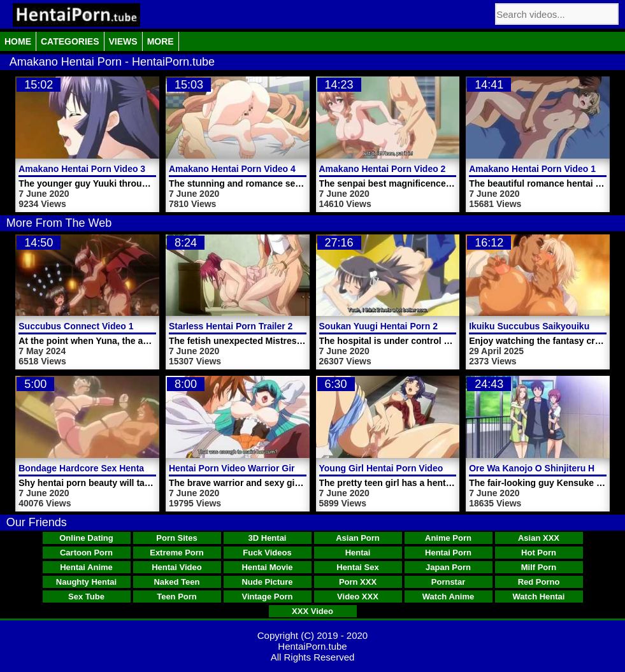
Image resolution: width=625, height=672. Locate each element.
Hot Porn (539, 553)
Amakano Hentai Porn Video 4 (232, 169)
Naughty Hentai (86, 582)
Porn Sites (176, 538)
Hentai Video (177, 567)
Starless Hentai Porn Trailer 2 (231, 326)
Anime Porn (448, 538)
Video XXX (358, 597)
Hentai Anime (86, 567)
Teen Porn (177, 597)
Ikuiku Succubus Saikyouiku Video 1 (546, 326)
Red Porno (539, 582)
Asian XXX (539, 538)
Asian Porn (358, 538)
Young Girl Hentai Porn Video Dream (396, 468)
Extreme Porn (177, 553)
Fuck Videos (267, 553)
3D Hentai (268, 538)
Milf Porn (539, 567)
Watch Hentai (539, 597)
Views (123, 41)
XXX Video (312, 611)
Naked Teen (176, 582)
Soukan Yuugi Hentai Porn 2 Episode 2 (401, 326)
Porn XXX (358, 582)
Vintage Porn (268, 597)
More (161, 41)
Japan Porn (448, 567)
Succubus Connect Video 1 (76, 326)
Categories (70, 41)
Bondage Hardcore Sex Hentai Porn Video (107, 468)
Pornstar (448, 582)
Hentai (358, 553)
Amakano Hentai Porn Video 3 (82, 169)
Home (18, 41)
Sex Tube (86, 597)
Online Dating (86, 538)
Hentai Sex (357, 567)
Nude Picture (267, 582)
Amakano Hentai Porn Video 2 (383, 169)
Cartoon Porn (86, 553)
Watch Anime (448, 597)
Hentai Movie (267, 567)
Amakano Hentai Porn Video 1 (532, 169)
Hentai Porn (448, 553)
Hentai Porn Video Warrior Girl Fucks (247, 468)
